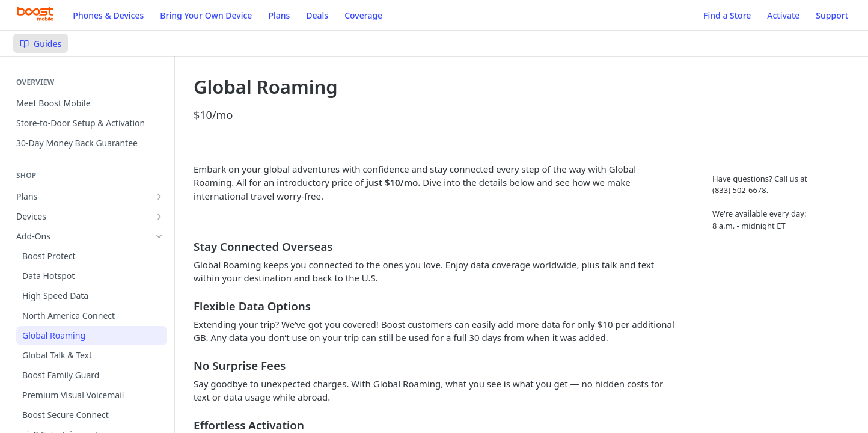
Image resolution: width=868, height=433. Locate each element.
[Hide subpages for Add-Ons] (159, 236)
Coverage (363, 15)
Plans (279, 15)
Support (832, 15)
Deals (317, 15)
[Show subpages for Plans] (159, 197)
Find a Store (727, 15)
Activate (783, 15)
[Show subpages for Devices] (159, 216)
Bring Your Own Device (206, 15)
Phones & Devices (108, 15)
